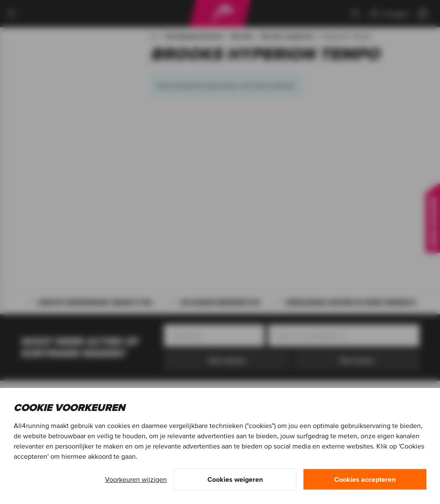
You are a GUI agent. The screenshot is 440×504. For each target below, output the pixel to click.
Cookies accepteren (365, 479)
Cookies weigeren (235, 479)
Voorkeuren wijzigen (136, 479)
